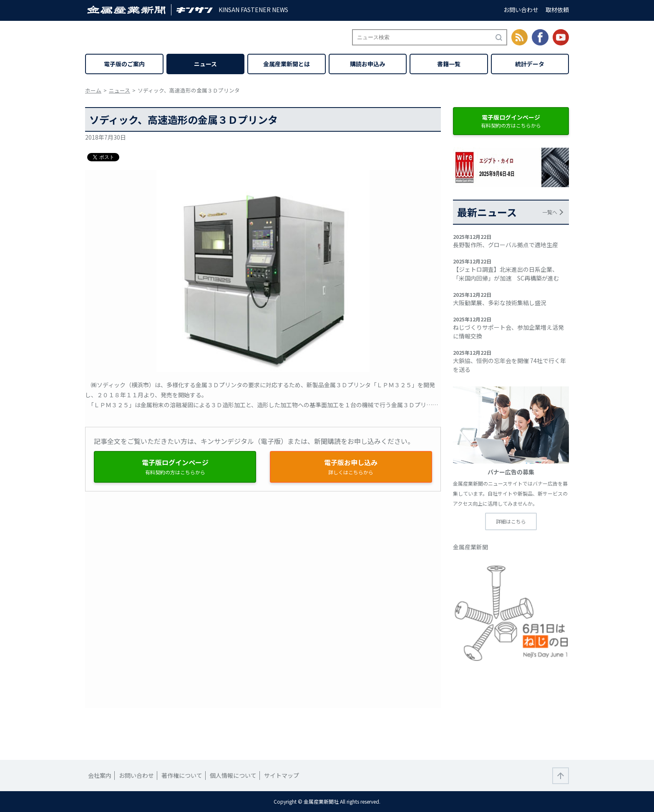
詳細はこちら (511, 521)
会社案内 (100, 775)
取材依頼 (557, 10)
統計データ (530, 64)
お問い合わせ (521, 10)
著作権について (182, 775)
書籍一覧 (449, 64)
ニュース (205, 64)
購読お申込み (367, 64)
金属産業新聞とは (287, 64)
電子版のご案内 (124, 64)
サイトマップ (282, 775)
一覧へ (550, 212)
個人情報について (233, 775)
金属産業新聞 (470, 547)
